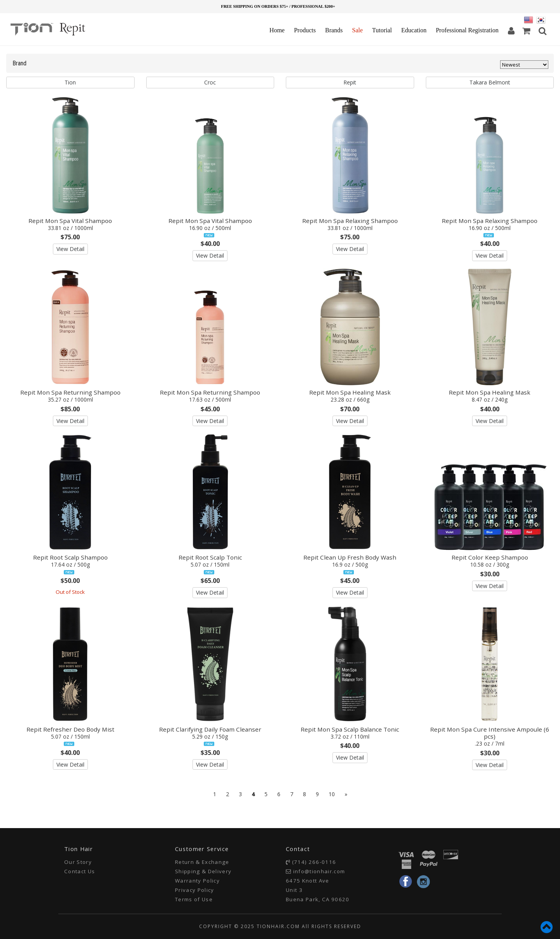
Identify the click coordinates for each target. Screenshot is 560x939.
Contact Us (80, 871)
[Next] (346, 794)
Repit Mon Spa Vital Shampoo (70, 224)
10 (332, 794)
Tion (70, 82)
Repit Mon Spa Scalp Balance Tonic (350, 733)
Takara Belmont (490, 82)
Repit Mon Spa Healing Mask (350, 396)
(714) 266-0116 (314, 862)
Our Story (78, 862)
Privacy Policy (195, 890)
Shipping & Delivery (203, 871)
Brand (19, 63)
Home (277, 30)
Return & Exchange (202, 862)
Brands (334, 30)
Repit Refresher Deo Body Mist (70, 733)
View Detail (70, 249)
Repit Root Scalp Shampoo (70, 561)
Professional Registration (467, 30)
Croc (210, 82)
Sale (357, 30)
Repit (350, 82)
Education (414, 30)
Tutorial (382, 30)
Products (305, 30)
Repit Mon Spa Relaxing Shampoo (350, 224)
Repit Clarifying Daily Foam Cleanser (210, 733)
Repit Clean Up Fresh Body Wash (350, 561)
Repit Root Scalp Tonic (210, 561)
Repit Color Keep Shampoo (490, 561)
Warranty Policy (197, 881)
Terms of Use (194, 899)
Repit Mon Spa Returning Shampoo (70, 396)
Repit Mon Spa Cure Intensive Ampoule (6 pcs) (490, 736)
